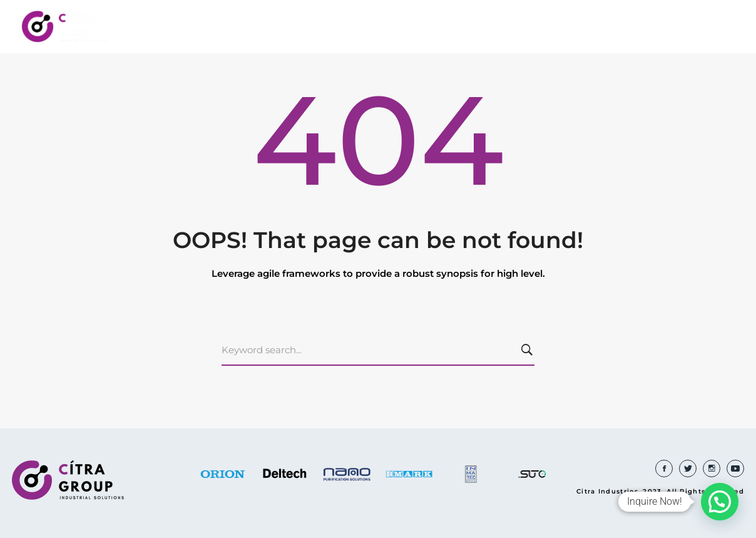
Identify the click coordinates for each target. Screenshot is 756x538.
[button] (720, 502)
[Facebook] (664, 468)
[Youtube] (735, 468)
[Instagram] (712, 468)
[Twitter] (688, 468)
